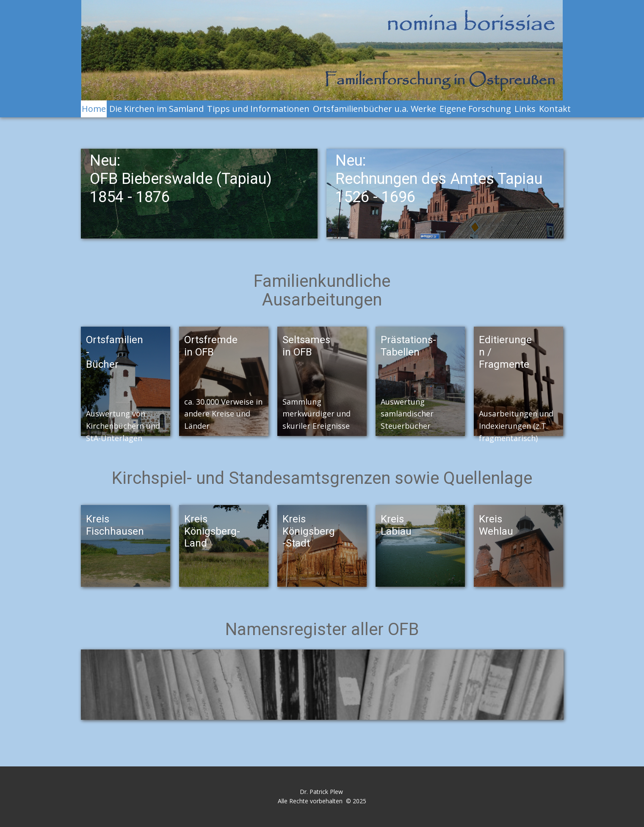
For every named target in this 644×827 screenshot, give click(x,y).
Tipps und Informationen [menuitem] (258, 109)
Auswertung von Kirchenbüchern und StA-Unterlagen (123, 426)
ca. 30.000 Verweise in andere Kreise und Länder (223, 414)
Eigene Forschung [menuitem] (475, 109)
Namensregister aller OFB (322, 629)
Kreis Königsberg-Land (212, 531)
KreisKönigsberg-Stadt (309, 531)
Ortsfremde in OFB (212, 346)
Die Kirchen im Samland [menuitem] (156, 109)
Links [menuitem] (525, 109)
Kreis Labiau (396, 525)
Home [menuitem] (94, 109)
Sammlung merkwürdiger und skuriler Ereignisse (316, 414)
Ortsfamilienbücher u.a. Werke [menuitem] (375, 109)
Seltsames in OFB (308, 346)
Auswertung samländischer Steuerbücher (407, 414)
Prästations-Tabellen (408, 346)
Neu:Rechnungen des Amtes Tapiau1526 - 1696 (439, 179)
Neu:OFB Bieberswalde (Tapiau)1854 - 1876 (181, 179)
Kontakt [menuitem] (555, 109)
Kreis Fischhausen (115, 525)
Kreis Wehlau (496, 525)
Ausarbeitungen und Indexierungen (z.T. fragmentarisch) (516, 426)
